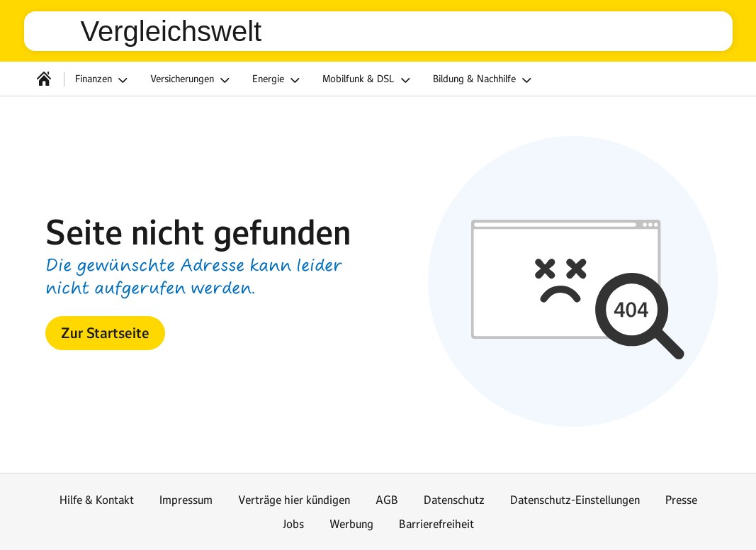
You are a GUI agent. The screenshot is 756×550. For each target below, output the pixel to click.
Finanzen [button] (103, 80)
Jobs (293, 524)
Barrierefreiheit (436, 524)
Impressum (186, 500)
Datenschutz (454, 500)
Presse (681, 500)
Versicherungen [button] (192, 80)
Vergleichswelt (171, 31)
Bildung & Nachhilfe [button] (484, 80)
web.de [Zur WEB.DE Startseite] (58, 31)
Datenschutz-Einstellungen (575, 500)
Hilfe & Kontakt (97, 500)
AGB (387, 500)
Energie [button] (278, 80)
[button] (105, 333)
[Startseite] (44, 79)
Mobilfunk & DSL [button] (368, 80)
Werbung (351, 524)
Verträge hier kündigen (294, 500)
